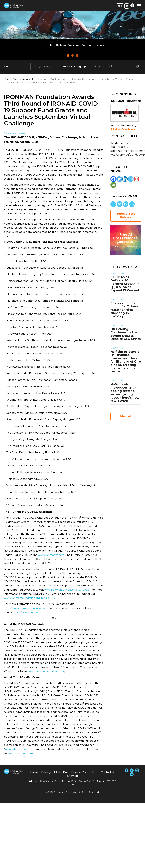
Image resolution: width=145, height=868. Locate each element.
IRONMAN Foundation (123, 129)
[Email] (113, 185)
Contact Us (108, 772)
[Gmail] (136, 179)
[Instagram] (131, 179)
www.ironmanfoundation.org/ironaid (67, 590)
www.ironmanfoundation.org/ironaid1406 (29, 598)
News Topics (22, 79)
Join (120, 6)
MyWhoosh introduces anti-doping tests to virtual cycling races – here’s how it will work (125, 393)
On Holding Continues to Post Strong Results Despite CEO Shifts (126, 334)
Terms (34, 772)
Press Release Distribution (80, 772)
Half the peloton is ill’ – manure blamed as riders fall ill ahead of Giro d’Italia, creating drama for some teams (126, 362)
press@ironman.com (27, 612)
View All (126, 416)
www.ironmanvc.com (51, 555)
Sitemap (72, 776)
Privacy (46, 772)
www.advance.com (17, 749)
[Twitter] (119, 179)
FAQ (57, 772)
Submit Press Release (126, 216)
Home (8, 79)
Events (36, 79)
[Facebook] (113, 179)
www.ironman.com (21, 753)
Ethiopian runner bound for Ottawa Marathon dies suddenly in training (125, 310)
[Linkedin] (125, 179)
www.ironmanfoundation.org (47, 671)
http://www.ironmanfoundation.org (26, 608)
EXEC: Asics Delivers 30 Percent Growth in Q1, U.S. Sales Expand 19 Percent (125, 284)
